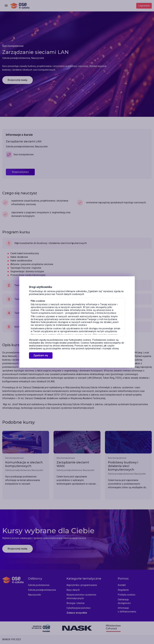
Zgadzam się (41, 355)
